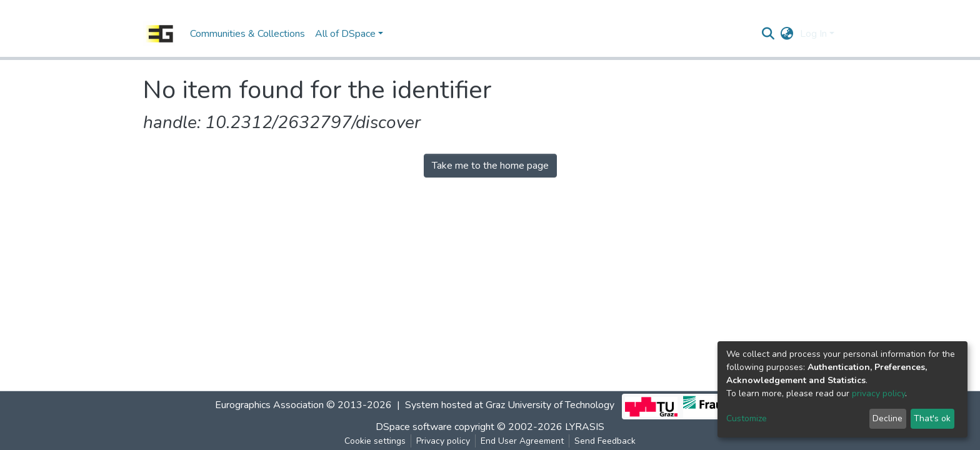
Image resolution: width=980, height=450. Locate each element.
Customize (747, 418)
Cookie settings (375, 441)
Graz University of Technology (550, 405)
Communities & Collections (247, 34)
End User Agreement (522, 441)
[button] (787, 34)
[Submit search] (768, 34)
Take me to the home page (490, 166)
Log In (813, 34)
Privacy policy (443, 441)
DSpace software (414, 427)
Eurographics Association (269, 405)
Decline (887, 418)
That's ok (932, 418)
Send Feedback (605, 441)
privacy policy (878, 393)
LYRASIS (585, 427)
